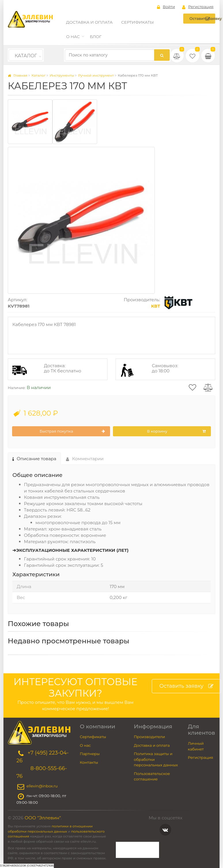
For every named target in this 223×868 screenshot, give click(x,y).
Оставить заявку (202, 19)
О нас (73, 37)
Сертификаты (138, 22)
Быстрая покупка (72, 431)
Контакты (89, 762)
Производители (150, 737)
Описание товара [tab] (34, 459)
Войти (166, 7)
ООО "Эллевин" (43, 818)
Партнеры (90, 754)
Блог (96, 37)
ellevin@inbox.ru (42, 786)
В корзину (176, 431)
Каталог (26, 56)
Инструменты (62, 75)
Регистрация (198, 7)
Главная (18, 75)
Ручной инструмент (96, 75)
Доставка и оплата (89, 22)
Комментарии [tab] (85, 459)
